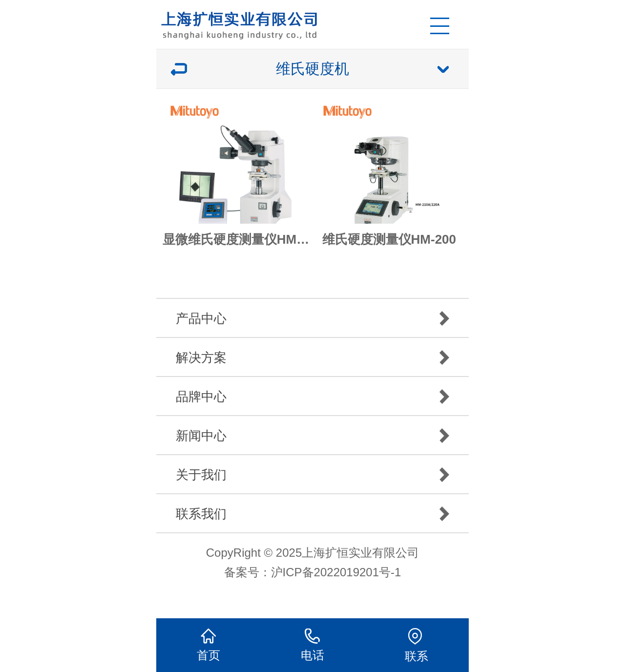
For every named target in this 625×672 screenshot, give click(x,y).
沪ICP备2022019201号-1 (336, 572)
